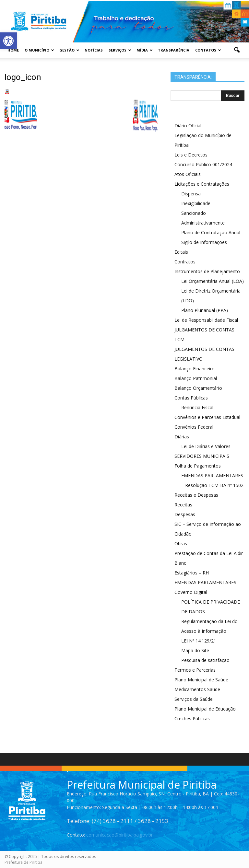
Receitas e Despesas (196, 495)
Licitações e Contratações (202, 184)
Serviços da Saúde (194, 699)
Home (13, 50)
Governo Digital (191, 592)
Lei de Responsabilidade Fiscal (206, 320)
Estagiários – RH (192, 573)
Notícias (94, 50)
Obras (181, 544)
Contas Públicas (191, 398)
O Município (39, 50)
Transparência (174, 50)
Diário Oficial (188, 126)
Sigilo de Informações (204, 242)
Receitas (183, 505)
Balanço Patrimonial (196, 378)
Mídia (145, 50)
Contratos (185, 262)
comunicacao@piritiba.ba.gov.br (119, 835)
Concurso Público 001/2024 (203, 164)
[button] (237, 50)
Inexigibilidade (196, 203)
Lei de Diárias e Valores (206, 446)
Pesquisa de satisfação (205, 660)
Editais (181, 252)
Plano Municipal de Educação (205, 709)
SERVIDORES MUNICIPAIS (202, 456)
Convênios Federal (194, 427)
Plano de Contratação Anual (211, 232)
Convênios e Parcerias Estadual (207, 417)
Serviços (120, 50)
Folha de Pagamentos (198, 466)
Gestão (69, 50)
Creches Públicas (192, 718)
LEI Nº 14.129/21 (199, 641)
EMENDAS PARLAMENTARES (205, 582)
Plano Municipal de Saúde (201, 680)
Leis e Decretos (191, 155)
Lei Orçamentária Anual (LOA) (213, 281)
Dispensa (191, 194)
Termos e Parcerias (195, 670)
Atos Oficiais (188, 174)
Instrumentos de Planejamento (207, 271)
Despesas (185, 514)
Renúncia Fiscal (197, 407)
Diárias (182, 437)
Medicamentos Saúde (197, 689)
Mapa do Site (195, 650)
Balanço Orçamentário (198, 388)
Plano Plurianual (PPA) (205, 310)
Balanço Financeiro (195, 369)
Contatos (208, 50)
